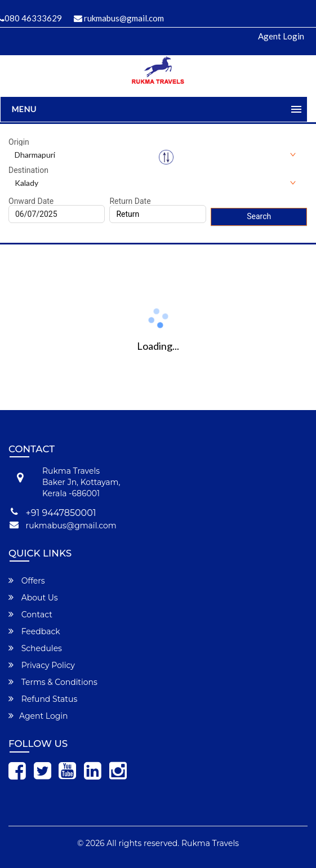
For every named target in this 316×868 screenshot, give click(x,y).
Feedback (34, 631)
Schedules (35, 648)
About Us (33, 598)
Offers (27, 581)
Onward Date (31, 201)
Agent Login (281, 36)
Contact (30, 615)
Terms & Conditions (53, 682)
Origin (19, 142)
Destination (28, 170)
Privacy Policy (42, 665)
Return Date (130, 201)
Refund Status (43, 699)
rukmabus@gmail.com (119, 18)
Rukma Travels (210, 843)
